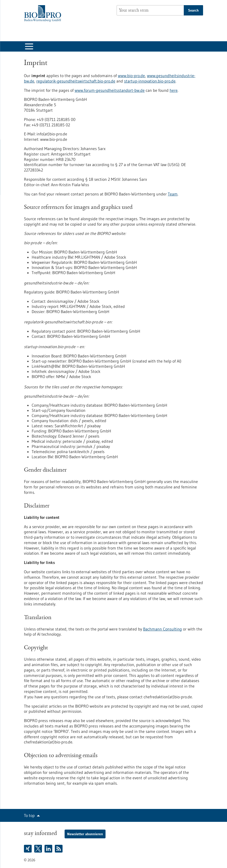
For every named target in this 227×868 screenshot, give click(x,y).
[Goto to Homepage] (44, 14)
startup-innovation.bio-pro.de (150, 81)
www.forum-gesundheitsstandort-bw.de (110, 90)
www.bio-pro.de (131, 76)
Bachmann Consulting (163, 629)
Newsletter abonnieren (85, 834)
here (174, 90)
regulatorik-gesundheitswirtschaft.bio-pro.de (76, 81)
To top (29, 815)
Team (173, 194)
